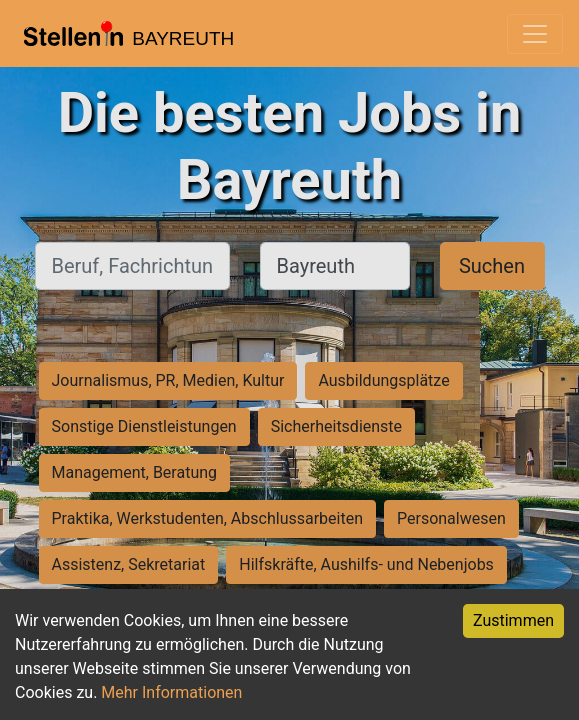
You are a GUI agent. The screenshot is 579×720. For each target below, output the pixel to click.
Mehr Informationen (171, 692)
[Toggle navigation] (535, 34)
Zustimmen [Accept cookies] (513, 620)
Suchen (492, 266)
